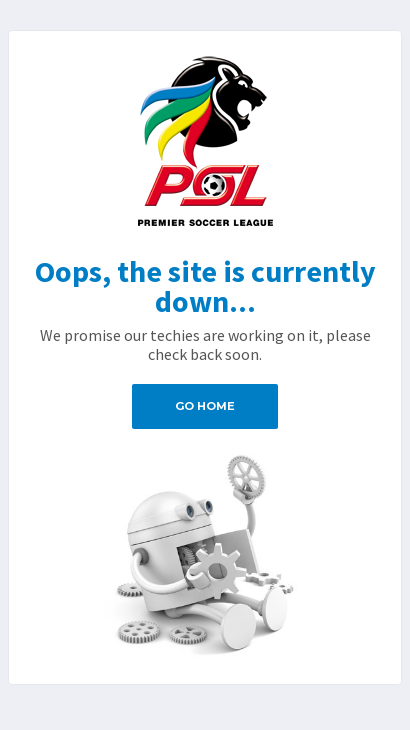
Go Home (205, 406)
